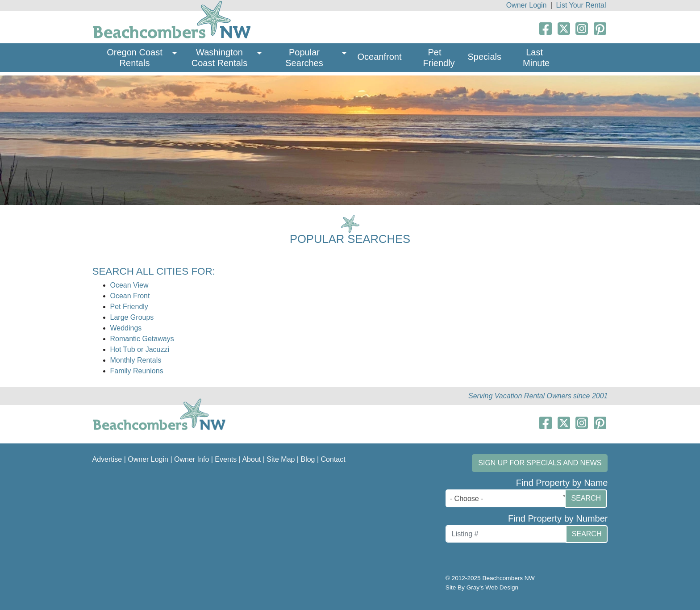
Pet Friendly (439, 58)
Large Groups (132, 317)
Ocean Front (130, 296)
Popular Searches (304, 58)
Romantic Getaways (142, 339)
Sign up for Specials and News (540, 463)
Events (226, 459)
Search (586, 498)
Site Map (281, 459)
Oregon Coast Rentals (136, 58)
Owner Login (527, 5)
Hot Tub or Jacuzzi (140, 349)
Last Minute (536, 58)
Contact (333, 459)
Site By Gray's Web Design (482, 587)
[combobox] (508, 498)
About (251, 459)
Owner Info (192, 459)
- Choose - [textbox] (467, 499)
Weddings (126, 328)
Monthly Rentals (136, 360)
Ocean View (129, 285)
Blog (308, 459)
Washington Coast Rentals (220, 58)
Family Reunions (137, 371)
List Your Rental (581, 5)
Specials (484, 57)
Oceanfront (380, 57)
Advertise (107, 459)
